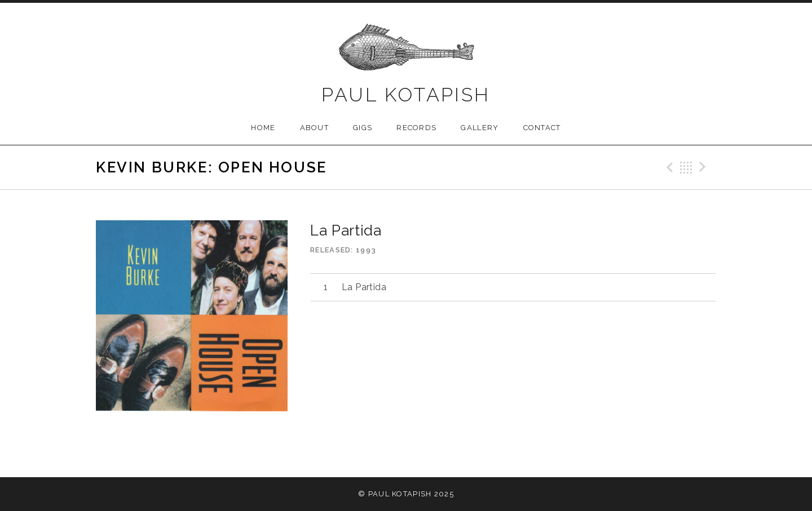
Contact (542, 128)
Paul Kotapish (406, 95)
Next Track (704, 167)
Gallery (480, 128)
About (315, 128)
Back (686, 167)
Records (416, 128)
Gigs (363, 128)
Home (263, 128)
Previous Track (668, 167)
